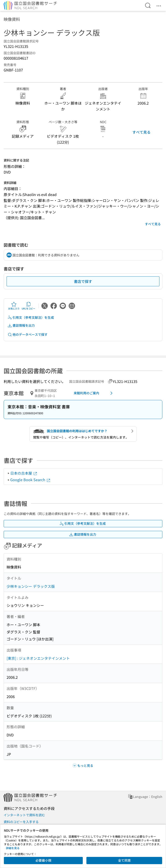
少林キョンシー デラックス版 (31, 586)
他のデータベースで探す (28, 335)
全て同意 (124, 860)
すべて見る (141, 132)
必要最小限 (43, 860)
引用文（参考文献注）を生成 (31, 318)
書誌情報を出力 (21, 325)
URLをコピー (28, 306)
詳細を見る (13, 848)
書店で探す (83, 281)
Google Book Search (30, 480)
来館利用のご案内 (94, 393)
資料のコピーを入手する (21, 822)
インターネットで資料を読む (24, 815)
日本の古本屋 (24, 473)
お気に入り (14, 306)
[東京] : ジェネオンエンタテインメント (38, 658)
